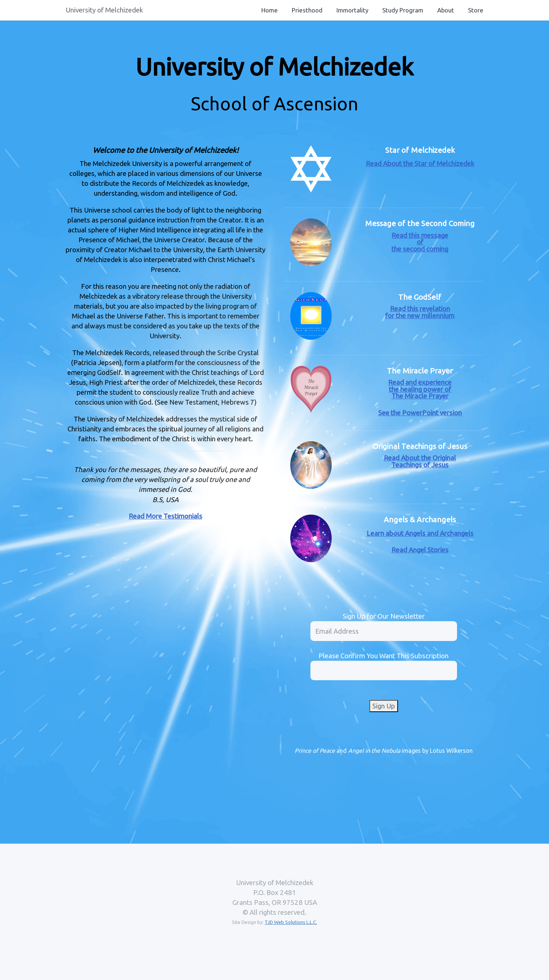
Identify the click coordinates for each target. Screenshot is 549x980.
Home (270, 10)
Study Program (403, 10)
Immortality (352, 10)
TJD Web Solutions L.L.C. (291, 922)
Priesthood (307, 10)
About (446, 10)
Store (476, 10)
